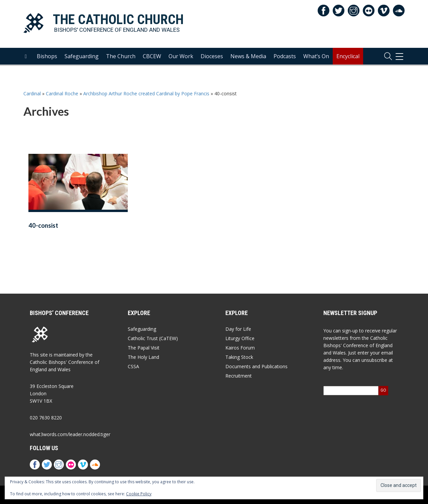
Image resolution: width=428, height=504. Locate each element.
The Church (121, 57)
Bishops (47, 57)
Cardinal (32, 93)
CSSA (133, 366)
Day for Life (238, 329)
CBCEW (152, 57)
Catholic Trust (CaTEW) (153, 338)
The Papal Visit (144, 348)
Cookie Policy (139, 494)
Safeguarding (82, 57)
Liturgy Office (240, 338)
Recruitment (239, 376)
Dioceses (212, 57)
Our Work (181, 57)
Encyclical (348, 57)
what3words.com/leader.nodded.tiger (70, 434)
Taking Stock (239, 357)
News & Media (248, 57)
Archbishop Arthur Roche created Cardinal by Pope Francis (146, 93)
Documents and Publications (256, 366)
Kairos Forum (240, 348)
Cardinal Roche (62, 93)
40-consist (43, 225)
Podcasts (285, 57)
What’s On (316, 57)
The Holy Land (143, 357)
